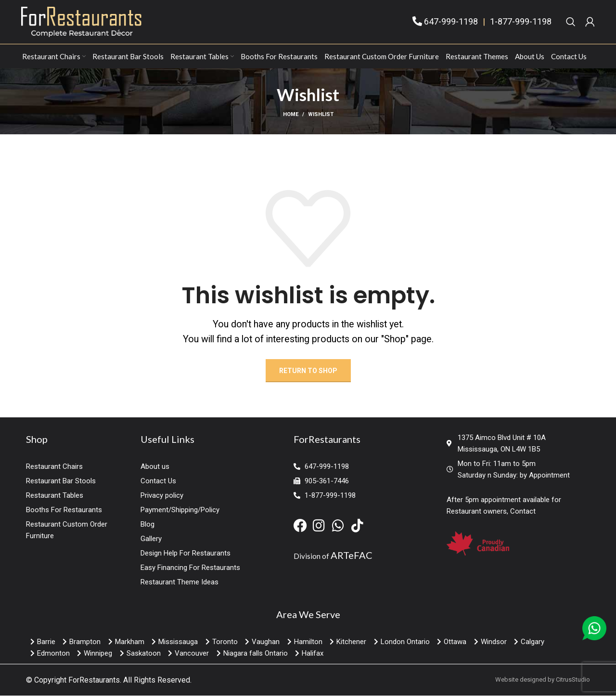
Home (291, 121)
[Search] (571, 25)
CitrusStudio (573, 686)
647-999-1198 (451, 25)
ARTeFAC (352, 561)
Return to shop (308, 377)
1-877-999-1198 (521, 25)
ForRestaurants (94, 686)
